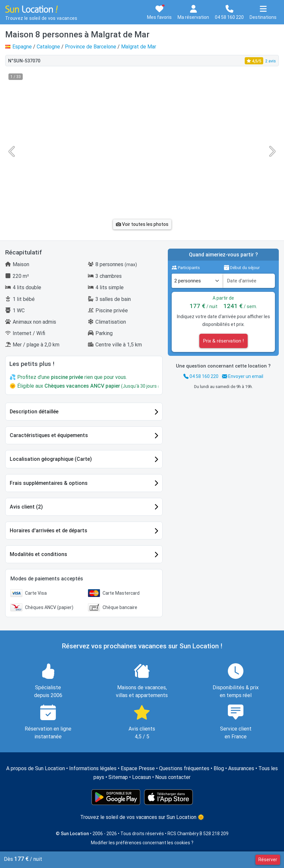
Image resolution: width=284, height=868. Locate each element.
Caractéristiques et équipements (49, 435)
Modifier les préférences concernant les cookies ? (142, 843)
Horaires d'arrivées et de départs (49, 531)
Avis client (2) (26, 507)
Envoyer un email (243, 376)
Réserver (268, 860)
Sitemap (118, 777)
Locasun (142, 777)
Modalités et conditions (38, 554)
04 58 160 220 (201, 376)
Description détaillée (34, 412)
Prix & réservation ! (223, 341)
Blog (219, 768)
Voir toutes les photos (142, 224)
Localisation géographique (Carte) (51, 459)
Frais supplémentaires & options (49, 483)
